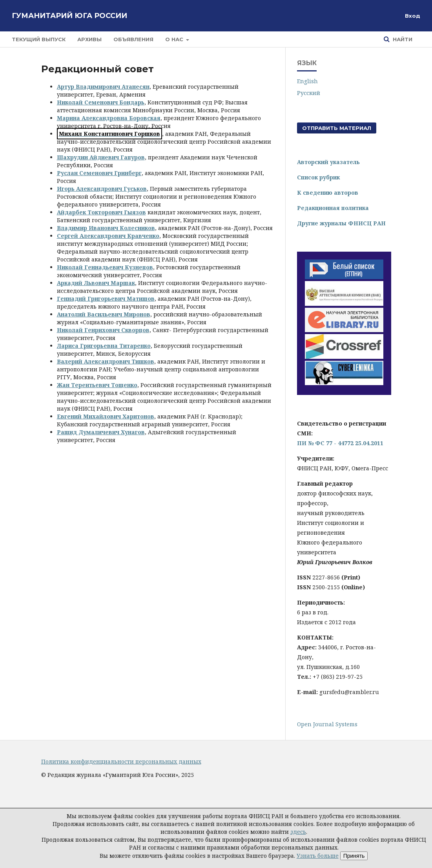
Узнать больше (318, 856)
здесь (298, 832)
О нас (175, 39)
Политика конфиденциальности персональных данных (121, 761)
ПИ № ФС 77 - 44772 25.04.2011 (340, 443)
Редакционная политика (333, 208)
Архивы (89, 39)
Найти (402, 39)
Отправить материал (337, 128)
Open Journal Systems (327, 724)
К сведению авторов (328, 193)
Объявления (133, 39)
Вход (413, 16)
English (307, 81)
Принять (354, 856)
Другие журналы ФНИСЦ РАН (341, 223)
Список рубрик (318, 177)
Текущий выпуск (39, 39)
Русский (309, 93)
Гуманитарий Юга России (69, 16)
